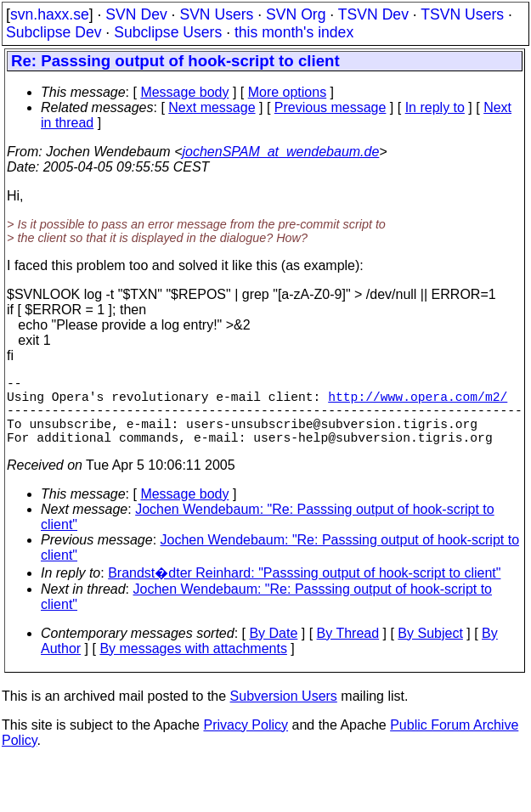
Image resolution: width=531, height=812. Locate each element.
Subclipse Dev (54, 32)
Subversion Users (284, 713)
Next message (212, 107)
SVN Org (296, 14)
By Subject (430, 650)
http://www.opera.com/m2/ (418, 403)
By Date (273, 650)
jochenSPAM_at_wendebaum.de (280, 152)
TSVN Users (462, 14)
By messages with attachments (193, 665)
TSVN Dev (373, 14)
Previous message (330, 107)
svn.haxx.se (50, 14)
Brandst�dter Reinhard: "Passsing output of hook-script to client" (304, 590)
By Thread (348, 650)
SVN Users (216, 14)
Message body (184, 92)
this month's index (294, 32)
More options (288, 92)
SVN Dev (136, 14)
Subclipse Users (168, 32)
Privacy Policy (246, 742)
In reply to (435, 107)
